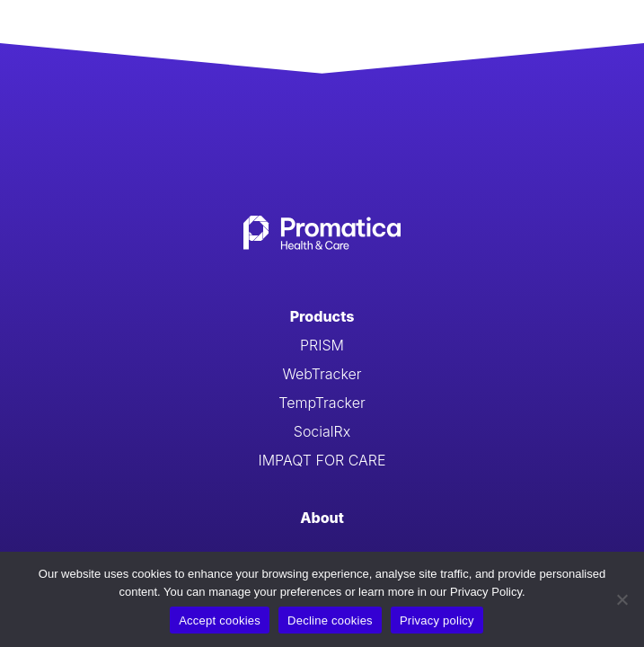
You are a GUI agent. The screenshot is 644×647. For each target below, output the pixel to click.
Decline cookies (330, 620)
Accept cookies (220, 620)
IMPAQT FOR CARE (322, 460)
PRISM (322, 345)
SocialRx (322, 431)
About (322, 518)
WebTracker (322, 374)
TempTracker (322, 403)
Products (322, 316)
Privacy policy (437, 620)
